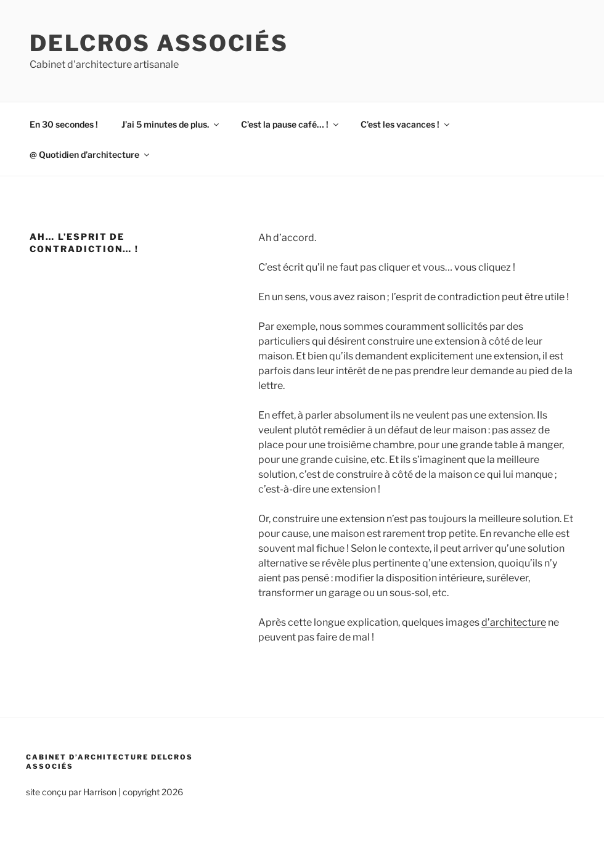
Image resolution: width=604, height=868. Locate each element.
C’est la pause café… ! (291, 124)
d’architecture (514, 622)
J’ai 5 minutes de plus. (171, 124)
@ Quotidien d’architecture (90, 154)
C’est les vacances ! (406, 124)
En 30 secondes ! (64, 124)
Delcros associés (159, 43)
